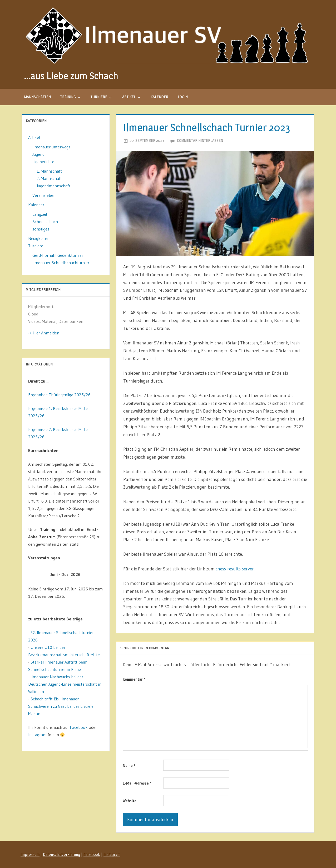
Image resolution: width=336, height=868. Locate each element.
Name (129, 766)
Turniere (99, 97)
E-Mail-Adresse (137, 783)
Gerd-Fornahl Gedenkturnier (58, 255)
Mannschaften (38, 97)
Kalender (159, 97)
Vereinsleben (44, 195)
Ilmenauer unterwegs (51, 147)
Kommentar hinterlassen (200, 140)
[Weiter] (96, 575)
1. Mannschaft (49, 171)
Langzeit (40, 214)
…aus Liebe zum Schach (71, 76)
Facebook (79, 727)
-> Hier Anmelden (44, 333)
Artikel (129, 97)
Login (183, 97)
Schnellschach (45, 222)
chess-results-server (235, 569)
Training (68, 97)
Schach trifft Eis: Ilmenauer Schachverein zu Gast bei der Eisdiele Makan (61, 706)
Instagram (37, 735)
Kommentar (134, 679)
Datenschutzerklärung (61, 854)
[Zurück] (36, 575)
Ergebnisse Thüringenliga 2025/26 (59, 395)
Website (130, 801)
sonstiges (41, 229)
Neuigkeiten (39, 238)
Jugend (38, 154)
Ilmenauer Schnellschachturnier (61, 263)
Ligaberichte (43, 162)
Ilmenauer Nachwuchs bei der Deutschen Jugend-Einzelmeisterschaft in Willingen (65, 684)
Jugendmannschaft (53, 186)
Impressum (30, 854)
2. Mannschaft (49, 178)
